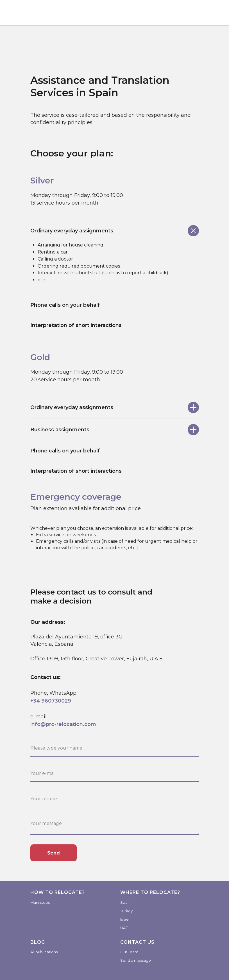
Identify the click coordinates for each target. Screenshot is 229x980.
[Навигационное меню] (219, 13)
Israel (125, 919)
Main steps (40, 902)
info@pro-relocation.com (63, 724)
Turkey (126, 911)
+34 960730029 (51, 701)
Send (54, 853)
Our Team (129, 952)
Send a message (136, 960)
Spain (125, 902)
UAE (124, 928)
